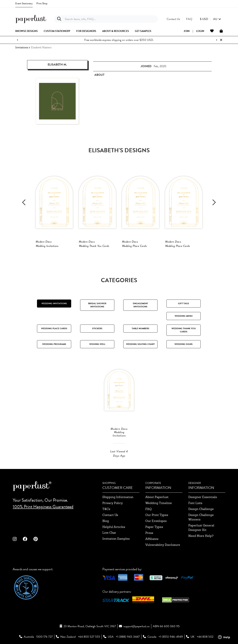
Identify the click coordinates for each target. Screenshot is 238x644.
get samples (143, 31)
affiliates (152, 539)
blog (106, 521)
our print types (157, 515)
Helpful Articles (114, 527)
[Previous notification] (18, 40)
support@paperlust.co (137, 626)
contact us (110, 515)
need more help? (201, 536)
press (149, 533)
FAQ (149, 509)
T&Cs (106, 509)
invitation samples (116, 539)
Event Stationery (24, 3)
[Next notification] (217, 40)
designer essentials (203, 497)
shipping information (118, 497)
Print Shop (42, 3)
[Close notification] (221, 40)
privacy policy (113, 503)
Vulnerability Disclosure (163, 545)
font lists (195, 503)
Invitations (22, 47)
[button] (210, 19)
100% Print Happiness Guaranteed (43, 507)
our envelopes (156, 521)
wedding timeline (159, 503)
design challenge (201, 509)
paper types (154, 527)
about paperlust (157, 497)
